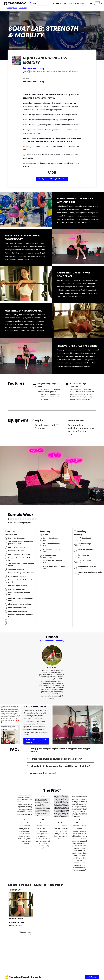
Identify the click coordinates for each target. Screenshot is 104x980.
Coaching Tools (66, 3)
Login (91, 3)
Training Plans (78, 3)
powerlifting (23, 8)
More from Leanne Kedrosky (52, 641)
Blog (86, 3)
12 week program (25, 932)
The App (56, 3)
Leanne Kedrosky (34, 68)
